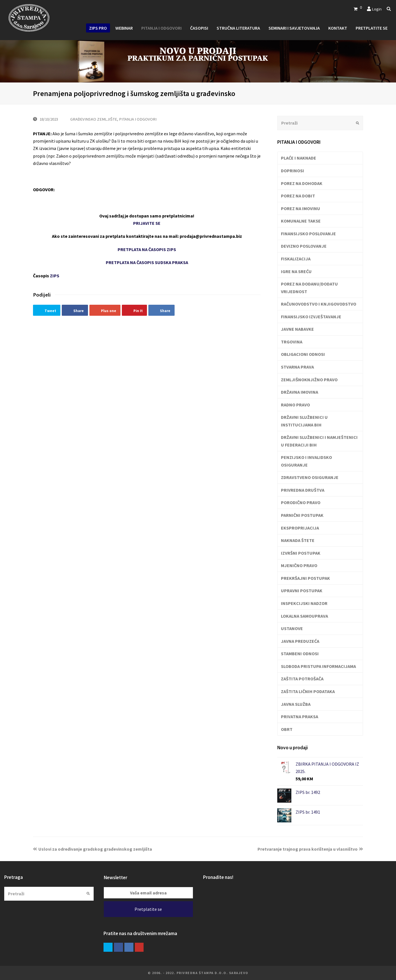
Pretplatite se (148, 909)
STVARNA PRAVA (297, 367)
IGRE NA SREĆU (296, 271)
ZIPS (55, 276)
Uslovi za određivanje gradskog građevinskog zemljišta (93, 849)
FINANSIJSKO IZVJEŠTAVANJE (311, 317)
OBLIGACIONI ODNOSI (303, 354)
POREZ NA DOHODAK (302, 183)
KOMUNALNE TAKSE (301, 221)
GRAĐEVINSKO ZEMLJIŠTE (94, 119)
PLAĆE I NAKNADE (299, 158)
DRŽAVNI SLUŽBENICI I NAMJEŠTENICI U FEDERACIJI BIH (319, 441)
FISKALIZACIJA (296, 259)
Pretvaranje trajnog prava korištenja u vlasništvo (310, 849)
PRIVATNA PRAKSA (300, 717)
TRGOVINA (292, 342)
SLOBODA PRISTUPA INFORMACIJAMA (318, 666)
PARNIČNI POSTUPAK (302, 515)
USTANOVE (292, 628)
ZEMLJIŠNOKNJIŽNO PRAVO (309, 380)
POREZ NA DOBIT (298, 196)
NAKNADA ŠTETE (298, 540)
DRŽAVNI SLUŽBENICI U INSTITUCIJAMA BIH (304, 421)
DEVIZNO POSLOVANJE (304, 246)
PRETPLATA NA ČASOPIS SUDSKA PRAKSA (147, 262)
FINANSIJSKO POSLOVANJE (308, 234)
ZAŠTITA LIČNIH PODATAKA (308, 691)
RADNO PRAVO (295, 405)
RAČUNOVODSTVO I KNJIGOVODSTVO (319, 304)
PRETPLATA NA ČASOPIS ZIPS (147, 249)
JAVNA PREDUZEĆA (300, 641)
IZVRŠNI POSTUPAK (301, 553)
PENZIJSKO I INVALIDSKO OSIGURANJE (306, 461)
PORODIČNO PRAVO (301, 502)
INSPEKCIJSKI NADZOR (304, 603)
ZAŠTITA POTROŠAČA (302, 679)
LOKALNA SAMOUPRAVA (304, 616)
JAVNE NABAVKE (297, 329)
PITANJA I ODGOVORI (138, 119)
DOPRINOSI (292, 171)
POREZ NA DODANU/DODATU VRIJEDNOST (309, 288)
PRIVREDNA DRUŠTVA (303, 490)
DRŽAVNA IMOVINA (300, 392)
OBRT (287, 729)
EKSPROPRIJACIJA (300, 528)
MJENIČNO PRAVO (299, 565)
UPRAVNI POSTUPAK (302, 591)
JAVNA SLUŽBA (296, 704)
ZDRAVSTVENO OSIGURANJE (310, 477)
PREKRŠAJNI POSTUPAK (305, 578)
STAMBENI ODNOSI (300, 654)
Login (377, 9)
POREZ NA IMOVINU (301, 208)
